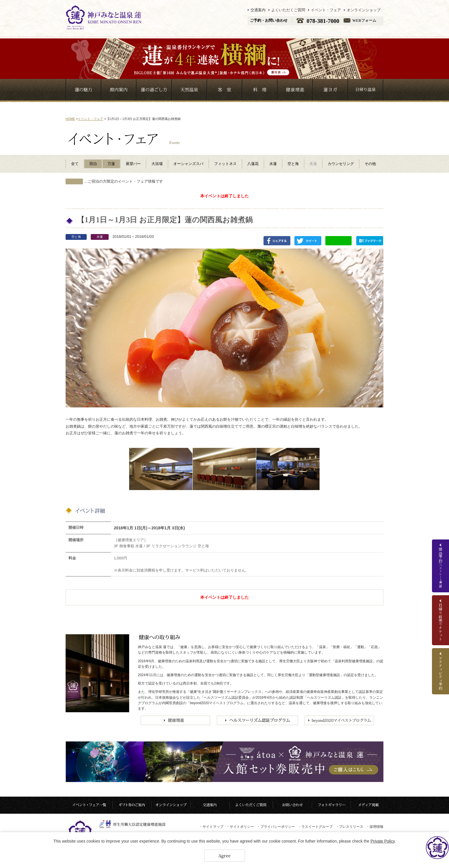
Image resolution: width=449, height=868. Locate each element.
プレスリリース (349, 827)
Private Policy (383, 841)
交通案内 (258, 10)
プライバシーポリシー (276, 827)
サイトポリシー (240, 827)
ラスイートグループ (315, 827)
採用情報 (375, 827)
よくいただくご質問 (288, 10)
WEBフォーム (364, 21)
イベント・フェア (326, 10)
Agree (224, 856)
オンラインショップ (364, 10)
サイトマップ (211, 827)
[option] (161, 469)
